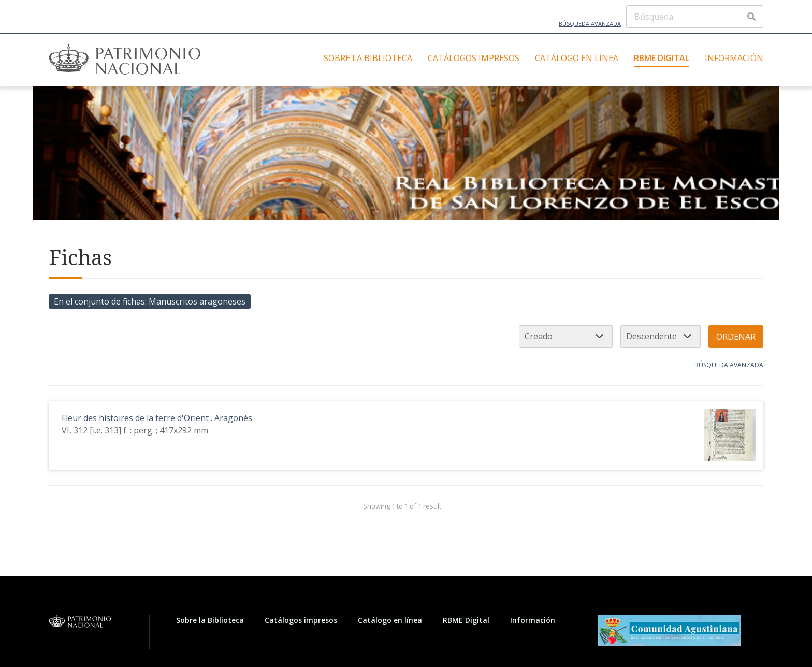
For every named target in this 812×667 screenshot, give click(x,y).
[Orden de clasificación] (661, 337)
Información (734, 58)
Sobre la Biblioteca (368, 58)
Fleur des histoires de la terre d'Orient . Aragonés (157, 418)
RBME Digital (662, 58)
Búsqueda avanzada (590, 24)
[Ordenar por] (566, 337)
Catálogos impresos (474, 58)
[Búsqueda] (695, 17)
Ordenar (736, 337)
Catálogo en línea (577, 58)
